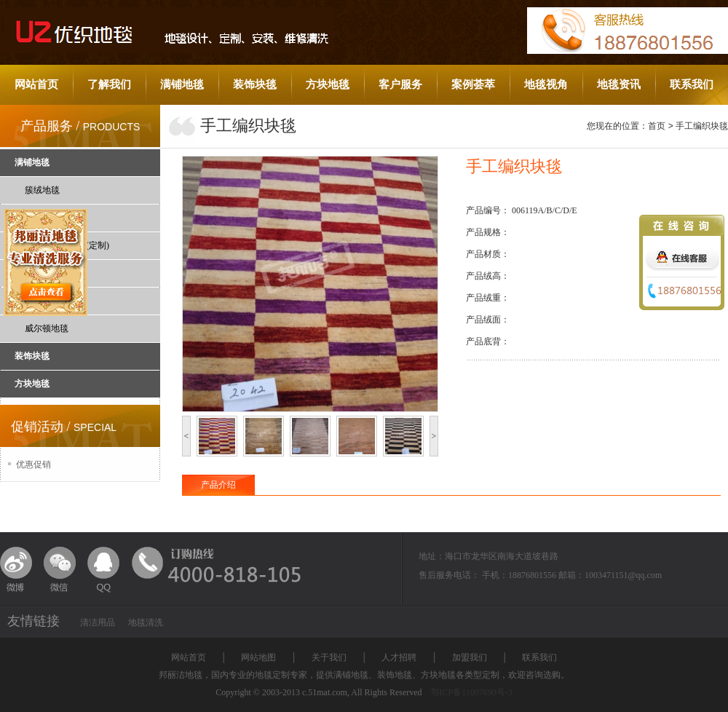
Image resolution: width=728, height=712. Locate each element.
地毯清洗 (146, 622)
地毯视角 (546, 84)
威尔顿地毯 (47, 328)
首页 (657, 126)
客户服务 (400, 84)
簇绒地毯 (42, 190)
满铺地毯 (182, 84)
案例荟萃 (473, 84)
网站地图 (258, 657)
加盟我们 (470, 657)
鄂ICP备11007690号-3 (472, 692)
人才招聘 (399, 657)
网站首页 (36, 84)
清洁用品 (98, 622)
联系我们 (692, 84)
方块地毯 (328, 84)
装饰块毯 (255, 84)
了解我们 (109, 84)
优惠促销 (33, 464)
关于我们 (329, 657)
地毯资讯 (619, 84)
